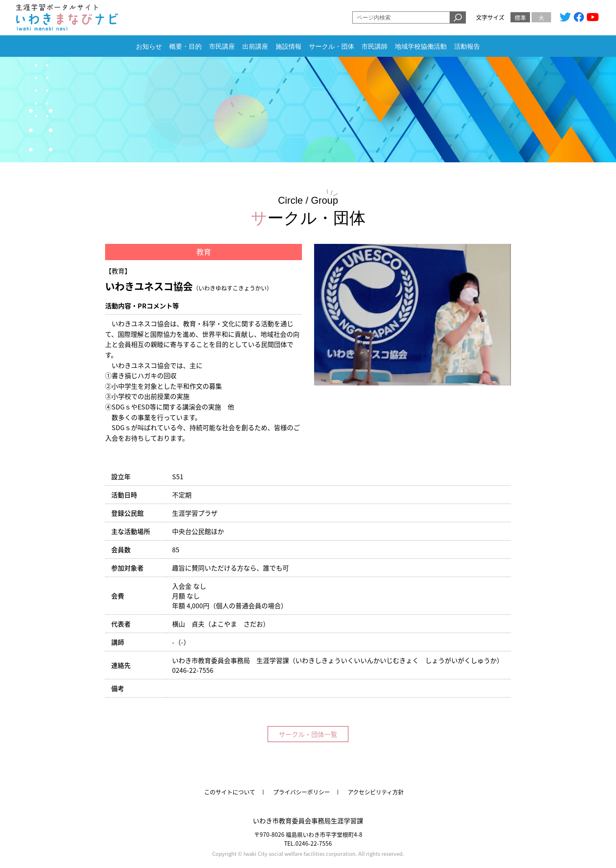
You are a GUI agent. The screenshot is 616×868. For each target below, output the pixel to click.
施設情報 (289, 46)
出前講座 (255, 46)
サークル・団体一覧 (308, 734)
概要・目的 (185, 46)
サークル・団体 (332, 46)
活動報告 (467, 46)
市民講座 (222, 46)
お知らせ (149, 46)
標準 (520, 17)
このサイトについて (230, 792)
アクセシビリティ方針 (376, 792)
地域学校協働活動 (421, 46)
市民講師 (375, 46)
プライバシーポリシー (302, 792)
